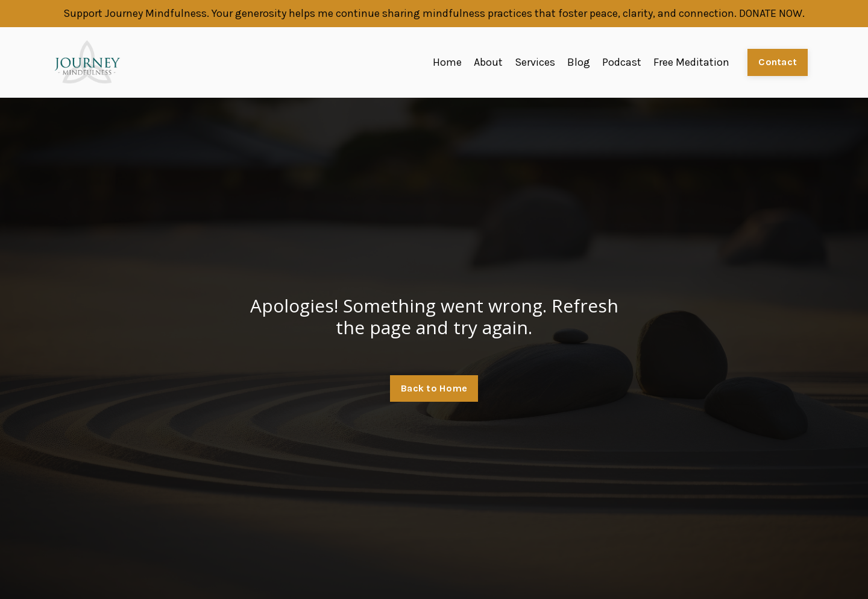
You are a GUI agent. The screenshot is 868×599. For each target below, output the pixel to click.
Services (535, 62)
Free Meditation (691, 62)
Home (447, 62)
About (488, 62)
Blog (579, 62)
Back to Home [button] (434, 388)
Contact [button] (778, 62)
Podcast (622, 62)
